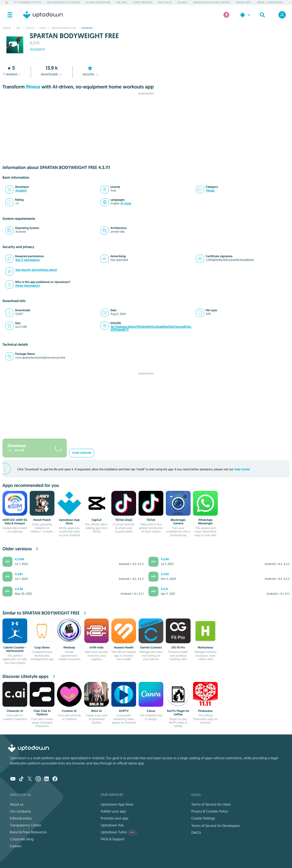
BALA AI (97, 711)
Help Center (242, 469)
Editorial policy (21, 818)
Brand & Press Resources (28, 832)
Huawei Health (124, 647)
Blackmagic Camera (178, 522)
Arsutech (37, 49)
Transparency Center (26, 825)
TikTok (151, 520)
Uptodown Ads (112, 825)
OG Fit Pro (178, 647)
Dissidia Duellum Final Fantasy (212, 2)
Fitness (210, 191)
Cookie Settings (203, 818)
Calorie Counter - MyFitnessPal (15, 649)
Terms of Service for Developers (216, 826)
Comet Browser (143, 2)
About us (17, 804)
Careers (16, 846)
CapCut (97, 520)
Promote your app (115, 818)
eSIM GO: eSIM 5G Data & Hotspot (15, 522)
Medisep (69, 647)
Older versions (82, 453)
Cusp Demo (42, 647)
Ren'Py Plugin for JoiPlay (178, 713)
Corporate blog (22, 839)
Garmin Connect (151, 647)
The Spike (122, 2)
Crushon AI (69, 711)
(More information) (27, 286)
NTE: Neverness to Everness (63, 2)
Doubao (182, 2)
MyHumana (205, 647)
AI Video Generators (98, 2)
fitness (33, 87)
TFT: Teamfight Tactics (27, 2)
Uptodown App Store (69, 522)
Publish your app (113, 811)
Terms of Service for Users (211, 804)
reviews (12, 74)
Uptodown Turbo (119, 832)
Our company (20, 811)
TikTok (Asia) (124, 520)
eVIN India (97, 647)
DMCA (196, 833)
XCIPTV (124, 711)
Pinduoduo (205, 711)
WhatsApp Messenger (205, 522)
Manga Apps (244, 2)
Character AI (15, 711)
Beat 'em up (165, 2)
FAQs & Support (113, 839)
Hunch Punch (42, 520)
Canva (151, 711)
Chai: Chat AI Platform (42, 713)
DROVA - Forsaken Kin (270, 2)
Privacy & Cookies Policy (210, 811)
